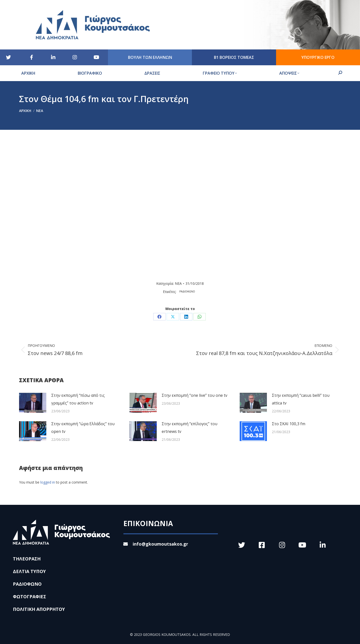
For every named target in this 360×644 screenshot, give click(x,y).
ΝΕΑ (178, 283)
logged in (48, 482)
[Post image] (33, 403)
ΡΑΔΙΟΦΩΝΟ (187, 292)
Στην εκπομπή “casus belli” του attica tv (301, 399)
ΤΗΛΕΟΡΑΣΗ (27, 559)
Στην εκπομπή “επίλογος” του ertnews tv (190, 428)
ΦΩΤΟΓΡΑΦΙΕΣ (29, 597)
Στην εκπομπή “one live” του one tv (194, 395)
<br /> (125, 206)
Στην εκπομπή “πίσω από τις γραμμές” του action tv (78, 399)
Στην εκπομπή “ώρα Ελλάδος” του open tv (83, 428)
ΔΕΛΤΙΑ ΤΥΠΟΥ (29, 571)
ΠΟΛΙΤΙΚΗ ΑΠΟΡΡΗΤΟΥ (39, 609)
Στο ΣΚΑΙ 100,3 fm (289, 424)
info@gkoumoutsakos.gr (156, 544)
